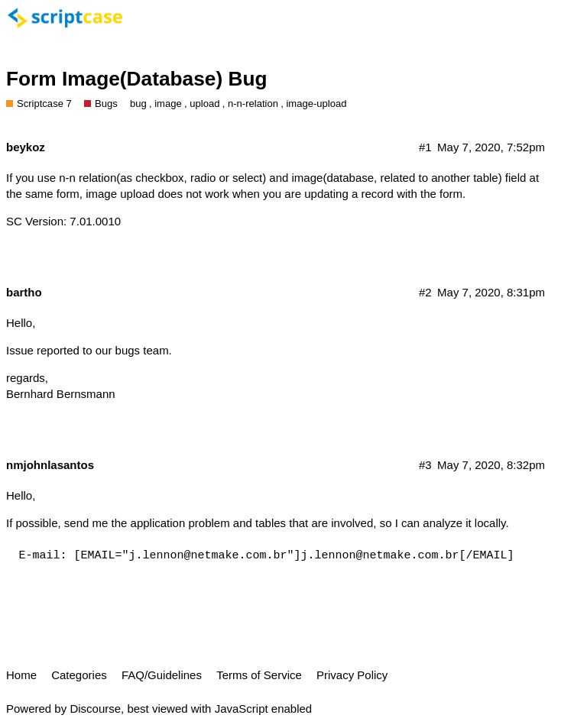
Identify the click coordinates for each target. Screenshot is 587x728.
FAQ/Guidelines (162, 675)
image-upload (316, 104)
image (168, 104)
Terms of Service (259, 675)
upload (204, 104)
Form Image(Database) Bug (137, 79)
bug (138, 104)
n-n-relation (253, 104)
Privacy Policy (352, 675)
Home (21, 675)
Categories (79, 675)
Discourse (95, 709)
